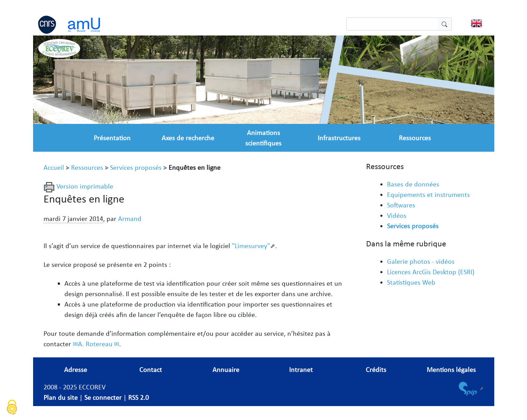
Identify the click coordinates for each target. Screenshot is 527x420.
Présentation (112, 138)
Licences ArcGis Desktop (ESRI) (431, 272)
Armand (130, 219)
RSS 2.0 (138, 397)
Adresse (76, 370)
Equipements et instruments (428, 195)
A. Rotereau (95, 344)
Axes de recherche (188, 138)
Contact (151, 370)
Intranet (301, 370)
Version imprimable (78, 186)
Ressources (415, 138)
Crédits (376, 370)
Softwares (401, 205)
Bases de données (413, 184)
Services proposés (136, 167)
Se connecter (103, 397)
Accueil (54, 167)
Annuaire (226, 370)
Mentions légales (451, 370)
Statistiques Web (411, 282)
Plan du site (61, 397)
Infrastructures (339, 138)
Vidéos (397, 215)
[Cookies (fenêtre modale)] (12, 408)
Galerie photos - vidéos (421, 261)
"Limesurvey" (251, 246)
